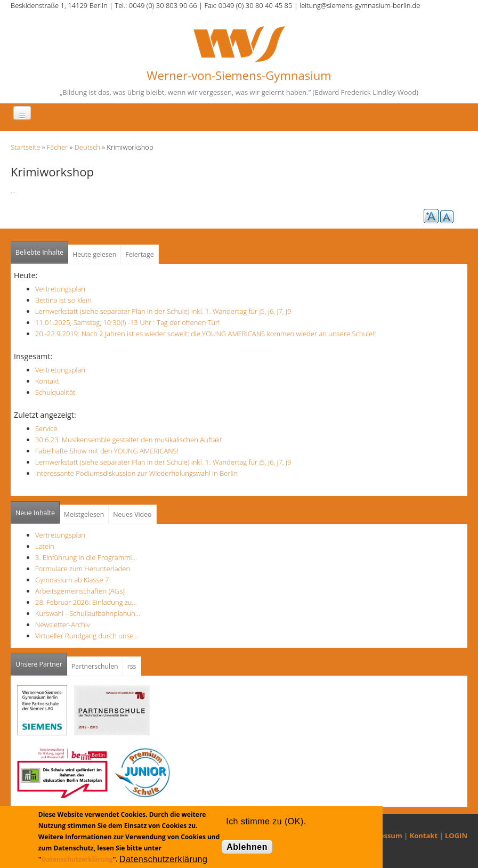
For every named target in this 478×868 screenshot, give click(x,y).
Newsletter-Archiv (63, 624)
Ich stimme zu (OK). (266, 821)
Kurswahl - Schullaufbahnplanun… (88, 613)
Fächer (57, 147)
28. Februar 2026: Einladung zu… (86, 602)
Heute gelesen (94, 254)
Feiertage (139, 254)
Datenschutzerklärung (77, 859)
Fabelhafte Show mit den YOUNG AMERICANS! (107, 451)
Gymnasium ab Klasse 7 (72, 580)
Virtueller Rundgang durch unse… (87, 636)
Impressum (383, 835)
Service (46, 428)
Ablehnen (247, 847)
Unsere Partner (41, 661)
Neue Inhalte (35, 513)
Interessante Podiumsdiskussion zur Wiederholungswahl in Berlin (136, 473)
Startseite (25, 147)
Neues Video (132, 514)
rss (132, 666)
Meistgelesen (84, 514)
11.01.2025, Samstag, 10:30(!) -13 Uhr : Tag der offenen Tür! (127, 322)
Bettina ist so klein (63, 300)
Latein (45, 546)
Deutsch (87, 147)
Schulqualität (55, 392)
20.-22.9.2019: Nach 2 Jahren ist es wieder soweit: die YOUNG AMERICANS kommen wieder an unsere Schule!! (205, 334)
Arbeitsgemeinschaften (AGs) (80, 591)
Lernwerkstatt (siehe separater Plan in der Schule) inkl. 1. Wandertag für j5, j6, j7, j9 (163, 311)
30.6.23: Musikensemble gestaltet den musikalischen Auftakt (128, 440)
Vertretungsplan (60, 289)
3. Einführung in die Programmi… (86, 557)
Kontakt (47, 381)
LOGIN (456, 835)
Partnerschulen (95, 666)
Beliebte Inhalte (39, 252)
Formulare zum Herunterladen (83, 569)
